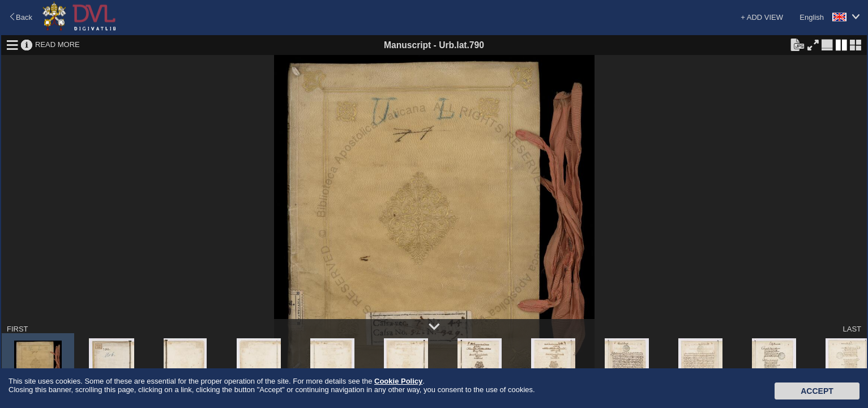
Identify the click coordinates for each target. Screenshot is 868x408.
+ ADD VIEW (762, 17)
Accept (817, 391)
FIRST (18, 329)
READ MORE (57, 44)
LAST (852, 329)
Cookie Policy (398, 381)
